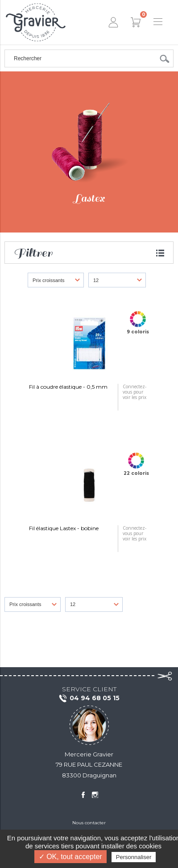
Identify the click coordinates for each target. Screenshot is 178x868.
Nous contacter (89, 823)
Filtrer (33, 253)
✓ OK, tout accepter (70, 857)
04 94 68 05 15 (89, 698)
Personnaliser (134, 857)
